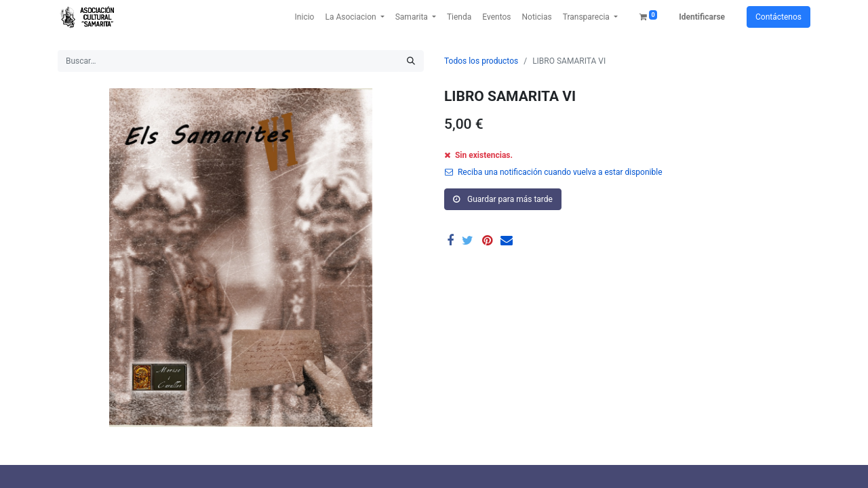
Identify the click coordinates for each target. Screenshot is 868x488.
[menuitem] (305, 17)
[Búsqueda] (411, 61)
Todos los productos (481, 61)
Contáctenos (778, 17)
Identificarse (702, 17)
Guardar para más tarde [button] (503, 199)
